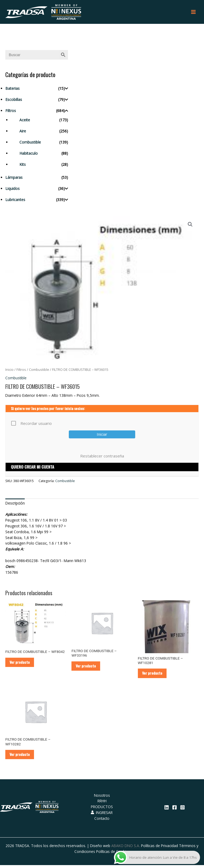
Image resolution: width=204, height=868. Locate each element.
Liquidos (12, 190)
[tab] (15, 505)
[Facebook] (175, 810)
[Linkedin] (167, 810)
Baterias (12, 90)
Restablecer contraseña (102, 457)
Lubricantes (15, 201)
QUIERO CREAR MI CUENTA (33, 468)
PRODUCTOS (102, 810)
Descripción (15, 504)
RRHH (102, 804)
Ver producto (21, 664)
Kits (23, 166)
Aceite (25, 121)
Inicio (9, 371)
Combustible (30, 143)
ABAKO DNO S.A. (126, 849)
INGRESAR (102, 815)
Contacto (102, 821)
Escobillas (14, 101)
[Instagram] (182, 810)
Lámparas (14, 179)
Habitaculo (29, 155)
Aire (23, 132)
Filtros (11, 112)
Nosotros (102, 798)
